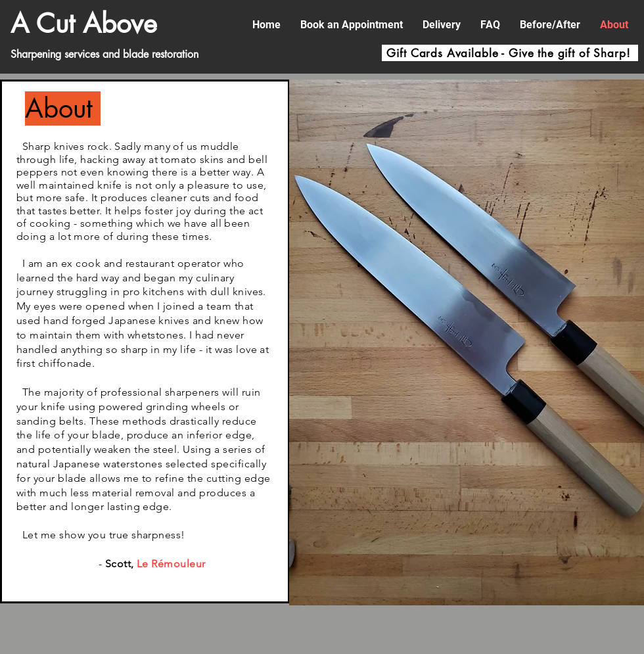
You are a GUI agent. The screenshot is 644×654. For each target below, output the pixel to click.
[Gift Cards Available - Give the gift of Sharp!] (510, 53)
